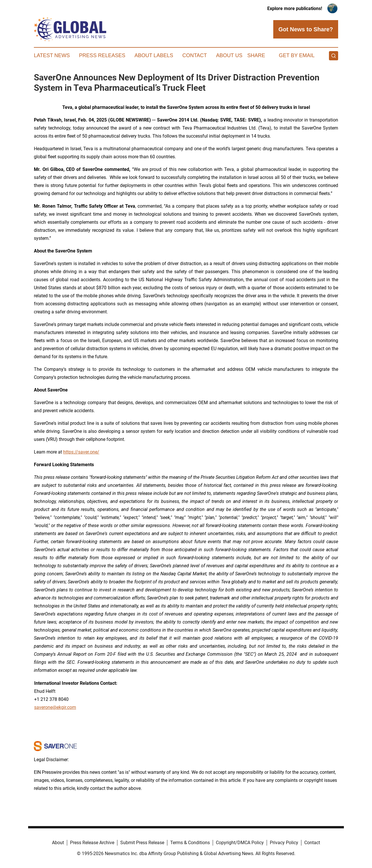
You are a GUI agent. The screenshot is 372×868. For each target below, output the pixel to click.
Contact (195, 55)
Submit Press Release (142, 843)
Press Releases (102, 55)
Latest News (52, 55)
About (58, 843)
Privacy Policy (284, 843)
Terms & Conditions (190, 843)
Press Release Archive (92, 843)
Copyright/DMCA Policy (240, 843)
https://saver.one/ (81, 452)
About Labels (154, 55)
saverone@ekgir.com (55, 707)
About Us (229, 55)
